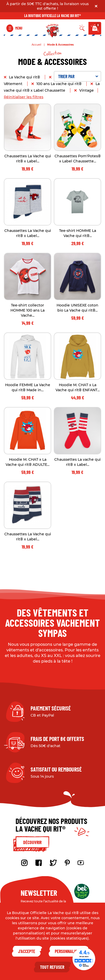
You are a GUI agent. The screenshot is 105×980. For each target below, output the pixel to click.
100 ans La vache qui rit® (60, 84)
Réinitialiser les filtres (24, 97)
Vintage (87, 90)
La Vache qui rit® (25, 77)
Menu (19, 28)
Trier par (78, 76)
